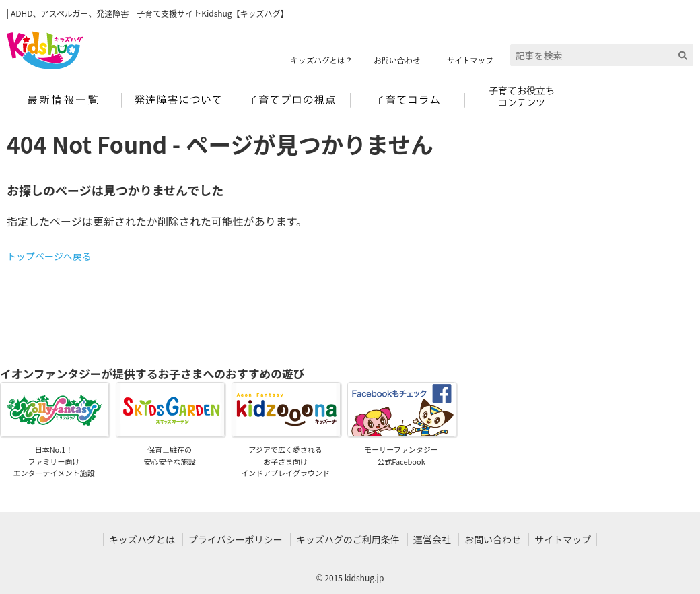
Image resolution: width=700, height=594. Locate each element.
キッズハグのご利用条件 (348, 539)
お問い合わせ (493, 539)
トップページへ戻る (49, 256)
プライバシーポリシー (236, 539)
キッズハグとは (142, 539)
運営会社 (432, 539)
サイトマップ (563, 539)
